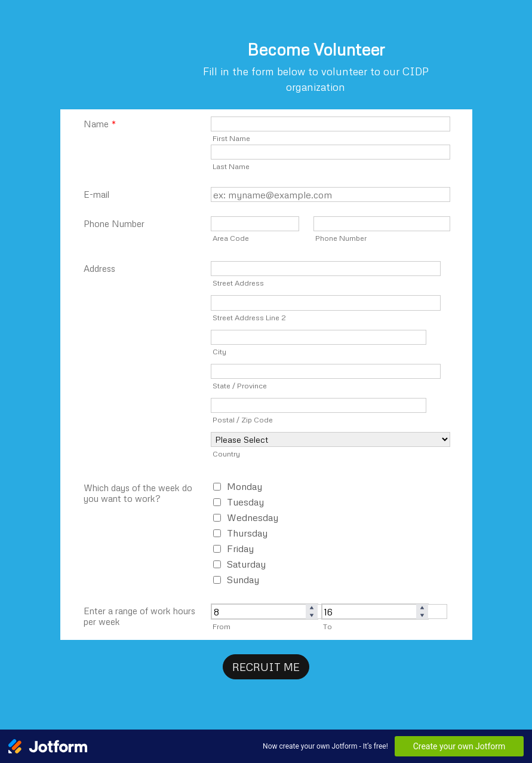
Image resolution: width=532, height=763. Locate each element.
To (327, 626)
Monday (245, 486)
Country (226, 453)
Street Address (238, 283)
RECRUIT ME (266, 667)
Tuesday (245, 502)
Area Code (231, 238)
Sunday (243, 580)
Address (99, 268)
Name (100, 124)
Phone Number (114, 223)
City (219, 351)
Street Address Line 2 (249, 317)
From (222, 626)
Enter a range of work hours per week (139, 616)
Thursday (247, 533)
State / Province (240, 385)
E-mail (96, 194)
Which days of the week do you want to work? (138, 493)
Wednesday (253, 517)
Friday (240, 548)
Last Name (231, 166)
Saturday (246, 564)
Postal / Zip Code (243, 419)
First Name (231, 138)
